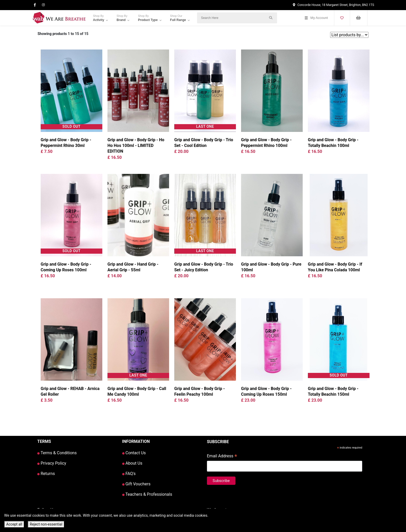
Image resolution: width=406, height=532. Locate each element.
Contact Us (134, 453)
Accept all (14, 524)
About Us (132, 463)
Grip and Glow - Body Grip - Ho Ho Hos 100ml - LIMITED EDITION (136, 146)
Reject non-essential (46, 524)
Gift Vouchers (136, 484)
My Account (316, 18)
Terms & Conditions (57, 453)
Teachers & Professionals (147, 494)
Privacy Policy (52, 463)
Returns (46, 474)
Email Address (222, 456)
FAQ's (129, 474)
